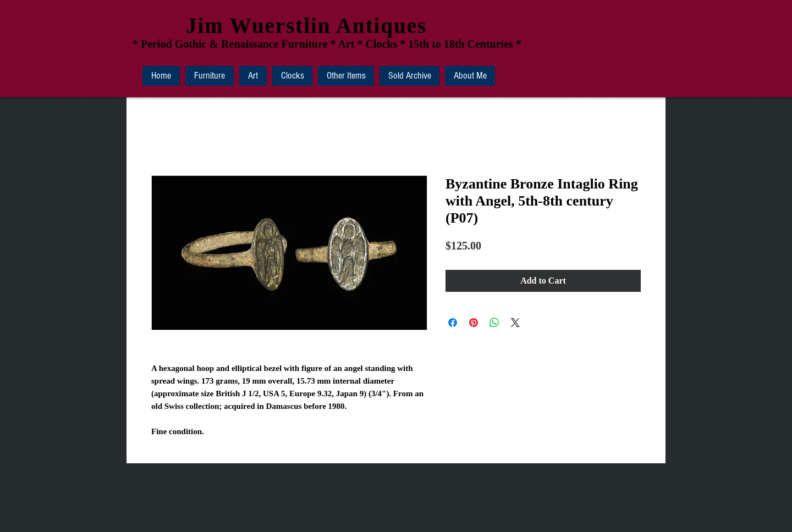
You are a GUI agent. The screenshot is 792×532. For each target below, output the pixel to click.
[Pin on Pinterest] (474, 323)
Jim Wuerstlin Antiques (306, 26)
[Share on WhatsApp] (494, 323)
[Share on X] (515, 323)
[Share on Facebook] (453, 323)
